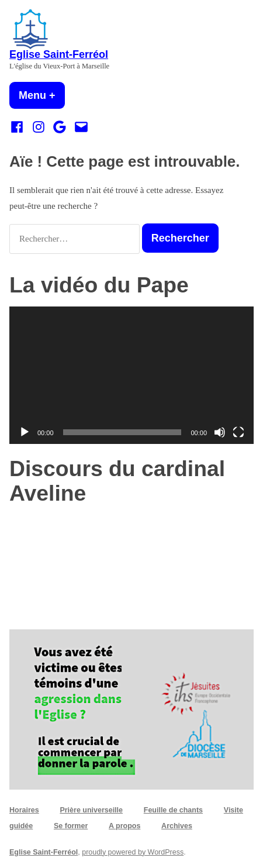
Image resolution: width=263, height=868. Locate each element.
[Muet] (220, 432)
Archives (177, 826)
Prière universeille (91, 810)
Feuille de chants (173, 810)
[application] (131, 375)
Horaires (24, 810)
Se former (71, 826)
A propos (124, 826)
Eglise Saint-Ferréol (59, 54)
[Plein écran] (238, 432)
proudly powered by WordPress (133, 852)
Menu (42, 95)
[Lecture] (25, 432)
